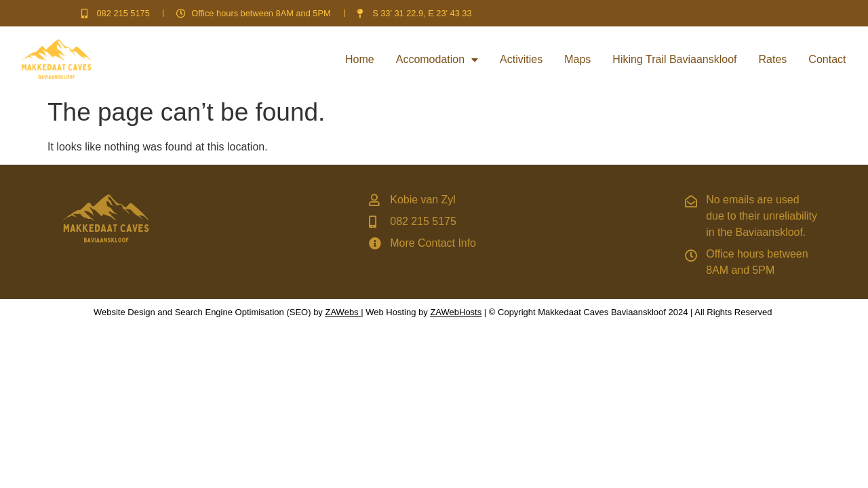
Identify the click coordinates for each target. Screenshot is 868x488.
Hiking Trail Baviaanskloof (674, 59)
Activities (521, 59)
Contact (827, 59)
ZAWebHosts (456, 312)
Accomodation (437, 60)
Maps (577, 59)
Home (360, 59)
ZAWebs (341, 312)
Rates (773, 59)
